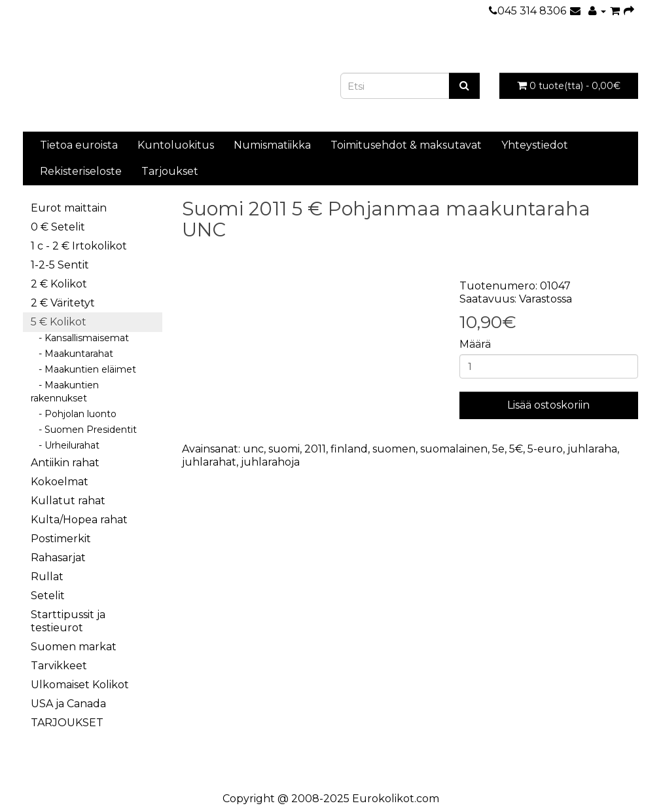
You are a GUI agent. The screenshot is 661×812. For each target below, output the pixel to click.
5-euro (545, 449)
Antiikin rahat (65, 463)
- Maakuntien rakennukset (65, 392)
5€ (516, 449)
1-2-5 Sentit (60, 265)
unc (253, 449)
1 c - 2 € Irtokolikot (79, 246)
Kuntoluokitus (176, 145)
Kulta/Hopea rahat (79, 520)
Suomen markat (74, 647)
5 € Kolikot (59, 322)
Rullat (47, 577)
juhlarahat (209, 462)
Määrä (475, 344)
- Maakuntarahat (72, 354)
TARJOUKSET (67, 723)
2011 (315, 449)
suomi (284, 449)
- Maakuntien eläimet (83, 369)
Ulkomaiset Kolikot (80, 685)
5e (498, 449)
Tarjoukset (170, 171)
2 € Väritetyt (63, 303)
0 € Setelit (58, 227)
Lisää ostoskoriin (548, 405)
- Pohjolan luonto (74, 414)
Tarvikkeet (59, 666)
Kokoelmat (60, 482)
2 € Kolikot (59, 284)
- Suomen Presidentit (84, 430)
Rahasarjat (58, 558)
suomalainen (454, 449)
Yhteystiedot (535, 145)
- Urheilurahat (65, 445)
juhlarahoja (270, 462)
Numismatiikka (272, 145)
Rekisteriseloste (81, 171)
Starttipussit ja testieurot (68, 621)
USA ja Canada (68, 704)
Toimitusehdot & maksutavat (406, 145)
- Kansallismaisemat (80, 338)
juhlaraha (592, 449)
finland (349, 449)
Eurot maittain (69, 208)
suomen (394, 449)
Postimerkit (61, 539)
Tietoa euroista (79, 145)
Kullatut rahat (68, 501)
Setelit (48, 596)
